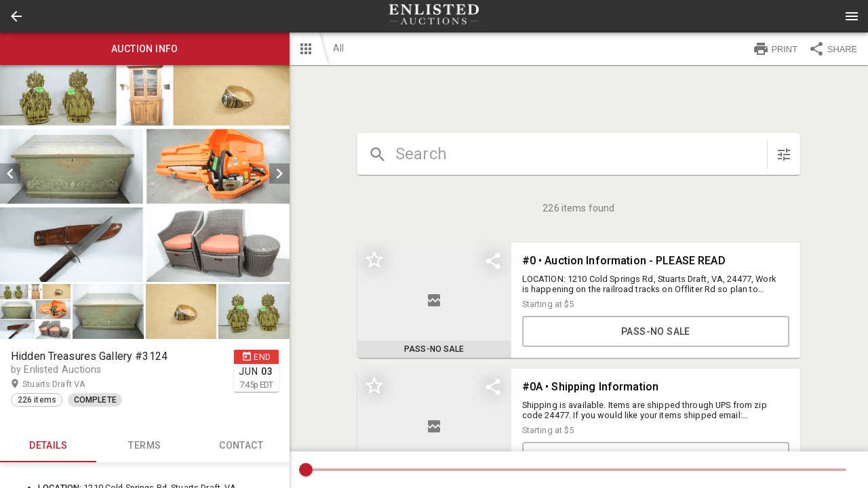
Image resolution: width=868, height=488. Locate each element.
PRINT (775, 49)
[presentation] (434, 16)
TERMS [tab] (144, 446)
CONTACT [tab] (241, 446)
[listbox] (145, 174)
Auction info (145, 49)
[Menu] (852, 16)
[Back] (16, 16)
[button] (16, 16)
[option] (145, 174)
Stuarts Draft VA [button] (67, 384)
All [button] (338, 48)
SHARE (833, 49)
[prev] (10, 174)
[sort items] (784, 155)
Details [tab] (48, 446)
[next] (279, 174)
